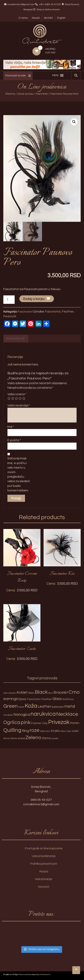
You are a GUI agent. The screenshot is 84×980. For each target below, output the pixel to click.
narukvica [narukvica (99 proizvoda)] (43, 714)
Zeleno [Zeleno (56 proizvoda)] (33, 738)
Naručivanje (44, 879)
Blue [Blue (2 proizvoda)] (51, 693)
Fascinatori (42, 94)
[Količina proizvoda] (9, 300)
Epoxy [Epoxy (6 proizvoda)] (22, 699)
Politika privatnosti (44, 864)
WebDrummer (45, 975)
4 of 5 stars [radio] (20, 398)
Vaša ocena (17, 394)
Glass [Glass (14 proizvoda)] (57, 699)
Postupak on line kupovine (44, 848)
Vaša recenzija (19, 405)
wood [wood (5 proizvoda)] (21, 738)
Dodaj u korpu (34, 299)
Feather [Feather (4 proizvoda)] (47, 699)
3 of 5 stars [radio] (16, 398)
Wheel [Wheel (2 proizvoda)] (7, 738)
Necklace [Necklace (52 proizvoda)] (67, 714)
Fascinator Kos (62, 574)
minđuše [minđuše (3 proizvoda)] (8, 715)
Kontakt (48, 18)
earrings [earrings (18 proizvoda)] (11, 699)
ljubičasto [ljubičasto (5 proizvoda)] (58, 707)
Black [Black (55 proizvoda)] (41, 692)
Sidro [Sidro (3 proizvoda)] (43, 731)
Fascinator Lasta (22, 649)
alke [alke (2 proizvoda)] (6, 693)
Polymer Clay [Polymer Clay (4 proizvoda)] (39, 723)
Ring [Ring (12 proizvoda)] (25, 731)
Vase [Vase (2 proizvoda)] (69, 731)
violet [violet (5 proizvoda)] (75, 731)
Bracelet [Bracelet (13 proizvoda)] (61, 693)
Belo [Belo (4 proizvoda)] (31, 693)
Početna (10, 94)
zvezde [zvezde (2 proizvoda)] (55, 738)
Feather (68, 312)
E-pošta (14, 440)
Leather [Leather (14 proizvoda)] (44, 706)
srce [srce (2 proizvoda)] (48, 731)
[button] (55, 75)
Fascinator (53, 312)
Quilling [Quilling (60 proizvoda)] (12, 730)
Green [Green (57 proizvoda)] (11, 706)
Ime (11, 427)
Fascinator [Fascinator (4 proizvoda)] (34, 699)
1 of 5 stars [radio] (9, 398)
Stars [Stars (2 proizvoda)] (63, 731)
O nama (23, 18)
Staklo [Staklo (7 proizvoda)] (55, 731)
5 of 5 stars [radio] (24, 398)
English (61, 18)
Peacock (10, 316)
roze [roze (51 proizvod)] (34, 730)
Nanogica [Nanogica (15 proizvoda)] (22, 715)
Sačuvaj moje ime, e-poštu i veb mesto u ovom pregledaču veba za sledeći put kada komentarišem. (19, 474)
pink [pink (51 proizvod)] (26, 722)
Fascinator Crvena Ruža (22, 577)
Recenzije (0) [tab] (15, 338)
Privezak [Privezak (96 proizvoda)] (59, 722)
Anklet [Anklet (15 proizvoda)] (22, 692)
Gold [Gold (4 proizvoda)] (66, 699)
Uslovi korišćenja (44, 856)
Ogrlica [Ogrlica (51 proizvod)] (12, 722)
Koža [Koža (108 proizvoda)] (31, 706)
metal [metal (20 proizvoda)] (70, 706)
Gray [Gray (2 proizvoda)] (71, 699)
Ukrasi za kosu (25, 94)
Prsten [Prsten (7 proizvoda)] (75, 723)
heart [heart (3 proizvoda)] (21, 707)
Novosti (36, 18)
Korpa (44, 871)
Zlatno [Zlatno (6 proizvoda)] (46, 738)
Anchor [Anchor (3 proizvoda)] (12, 693)
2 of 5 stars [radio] (13, 398)
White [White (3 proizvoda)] (14, 738)
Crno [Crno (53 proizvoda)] (74, 692)
